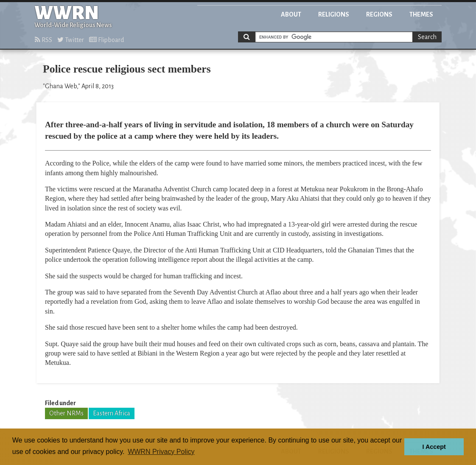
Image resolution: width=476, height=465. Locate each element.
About (291, 14)
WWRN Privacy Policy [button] (161, 452)
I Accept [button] (434, 447)
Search (427, 37)
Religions (334, 14)
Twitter (71, 40)
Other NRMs (66, 413)
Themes (421, 14)
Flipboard (106, 40)
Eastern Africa (112, 413)
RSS (43, 40)
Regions (379, 14)
